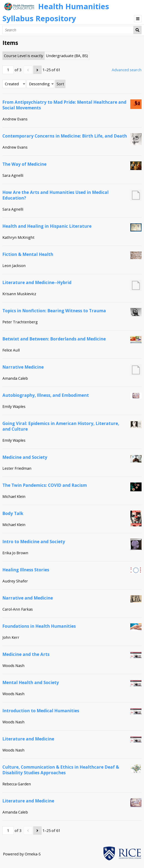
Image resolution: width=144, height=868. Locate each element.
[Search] (68, 30)
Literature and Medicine (28, 739)
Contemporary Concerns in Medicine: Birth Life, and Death (65, 136)
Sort (60, 84)
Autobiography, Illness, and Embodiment (46, 395)
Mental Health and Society (31, 682)
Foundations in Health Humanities (39, 626)
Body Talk (13, 513)
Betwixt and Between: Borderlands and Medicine (54, 339)
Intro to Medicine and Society (34, 542)
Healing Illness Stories (26, 570)
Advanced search (127, 70)
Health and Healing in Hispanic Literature (47, 226)
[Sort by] (14, 84)
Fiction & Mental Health (28, 254)
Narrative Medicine (23, 367)
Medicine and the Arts (26, 654)
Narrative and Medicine (28, 598)
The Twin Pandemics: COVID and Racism (45, 485)
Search (138, 30)
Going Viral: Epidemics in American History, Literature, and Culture (61, 426)
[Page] (8, 70)
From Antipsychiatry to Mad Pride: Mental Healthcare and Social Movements (64, 105)
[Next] (37, 70)
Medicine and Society (25, 457)
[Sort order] (40, 84)
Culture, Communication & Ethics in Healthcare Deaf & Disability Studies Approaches (61, 770)
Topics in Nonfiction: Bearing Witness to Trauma (54, 311)
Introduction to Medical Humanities (41, 711)
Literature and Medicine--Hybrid (37, 282)
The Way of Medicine (24, 164)
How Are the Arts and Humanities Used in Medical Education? (55, 195)
